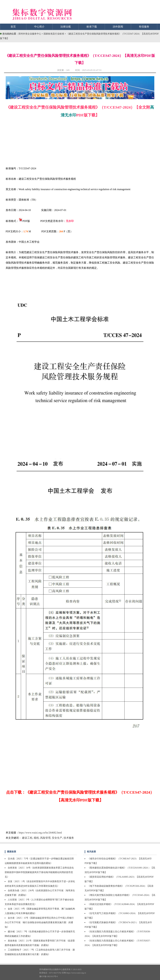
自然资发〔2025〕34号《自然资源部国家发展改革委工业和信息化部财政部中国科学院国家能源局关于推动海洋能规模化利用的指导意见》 (39, 872)
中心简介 (39, 27)
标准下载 (92, 27)
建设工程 (27, 838)
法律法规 (66, 27)
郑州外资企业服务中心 (30, 34)
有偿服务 (144, 27)
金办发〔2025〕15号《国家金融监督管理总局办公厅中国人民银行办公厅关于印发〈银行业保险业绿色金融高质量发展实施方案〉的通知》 (39, 922)
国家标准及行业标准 (54, 34)
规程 (36, 838)
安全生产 (57, 838)
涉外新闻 (118, 27)
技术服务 (69, 838)
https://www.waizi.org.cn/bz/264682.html (40, 833)
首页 (13, 27)
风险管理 (45, 838)
